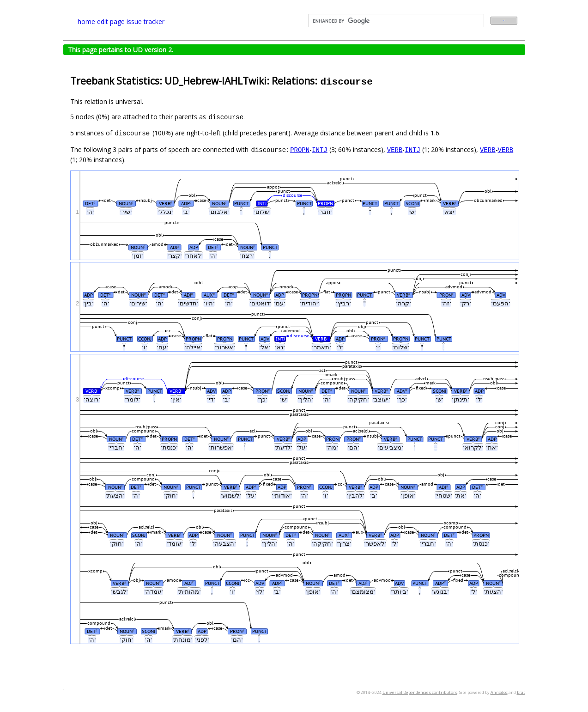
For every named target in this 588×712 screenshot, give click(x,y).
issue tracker (145, 21)
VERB (395, 149)
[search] (395, 21)
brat (521, 692)
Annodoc (499, 692)
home (86, 21)
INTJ (320, 149)
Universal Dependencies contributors (420, 692)
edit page (111, 21)
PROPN (300, 149)
